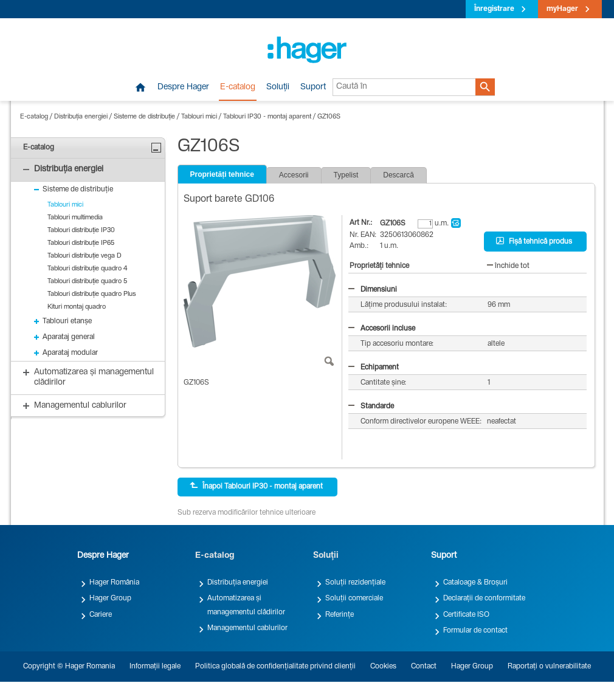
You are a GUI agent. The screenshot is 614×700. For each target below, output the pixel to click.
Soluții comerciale (354, 599)
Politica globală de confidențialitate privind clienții (275, 667)
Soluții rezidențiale (355, 583)
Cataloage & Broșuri (475, 583)
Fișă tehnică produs (534, 241)
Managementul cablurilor (247, 628)
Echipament (374, 368)
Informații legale (155, 667)
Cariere (101, 615)
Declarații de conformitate (484, 599)
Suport (313, 87)
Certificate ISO (466, 615)
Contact (424, 667)
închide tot (508, 266)
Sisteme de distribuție (144, 117)
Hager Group (110, 599)
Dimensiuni (373, 290)
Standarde (371, 407)
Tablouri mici (199, 117)
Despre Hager (183, 87)
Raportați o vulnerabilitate (549, 667)
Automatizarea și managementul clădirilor (246, 605)
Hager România (114, 583)
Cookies (383, 667)
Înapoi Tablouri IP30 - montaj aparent (256, 486)
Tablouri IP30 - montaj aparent (267, 117)
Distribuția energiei (81, 117)
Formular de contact (475, 631)
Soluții (278, 87)
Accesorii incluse (382, 329)
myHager (562, 9)
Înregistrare (494, 9)
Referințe (340, 615)
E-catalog (238, 87)
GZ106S (329, 117)
